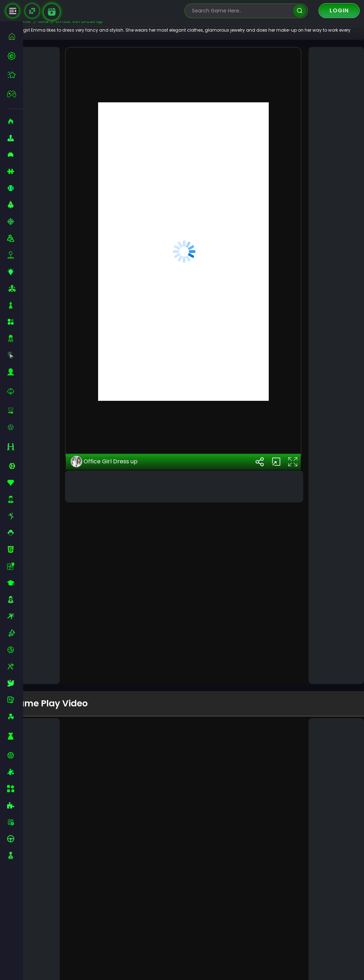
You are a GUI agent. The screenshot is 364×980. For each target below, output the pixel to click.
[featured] (15, 75)
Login (339, 10)
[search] (299, 11)
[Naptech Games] (32, 11)
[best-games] (15, 56)
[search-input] (241, 11)
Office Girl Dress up (121, 616)
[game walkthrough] (52, 12)
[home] (15, 36)
